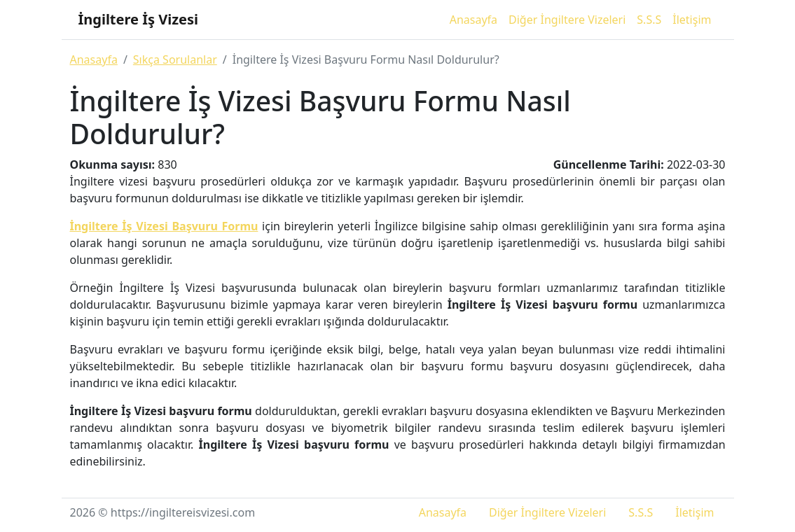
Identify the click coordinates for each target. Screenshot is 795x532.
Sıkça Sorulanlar (175, 59)
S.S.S (649, 20)
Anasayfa (473, 20)
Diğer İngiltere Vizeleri (567, 20)
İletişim (692, 20)
